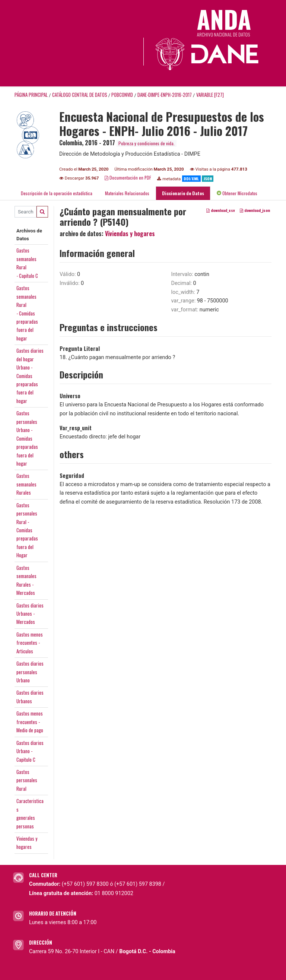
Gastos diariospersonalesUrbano (30, 672)
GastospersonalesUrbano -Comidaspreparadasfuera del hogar (27, 438)
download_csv (221, 210)
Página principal (31, 95)
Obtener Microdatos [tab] (237, 193)
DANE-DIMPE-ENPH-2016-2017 (165, 95)
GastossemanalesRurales (26, 484)
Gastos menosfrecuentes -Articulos (30, 643)
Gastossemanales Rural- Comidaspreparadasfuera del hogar (27, 313)
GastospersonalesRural (27, 780)
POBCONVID (122, 95)
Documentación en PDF (128, 177)
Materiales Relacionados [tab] (127, 193)
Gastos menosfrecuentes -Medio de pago (30, 722)
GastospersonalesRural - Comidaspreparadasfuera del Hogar (27, 530)
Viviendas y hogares (130, 234)
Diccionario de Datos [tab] (183, 193)
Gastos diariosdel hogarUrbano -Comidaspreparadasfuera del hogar (30, 376)
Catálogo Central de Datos (80, 95)
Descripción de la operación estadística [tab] (57, 193)
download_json (255, 210)
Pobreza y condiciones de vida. (147, 143)
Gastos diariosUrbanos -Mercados (30, 614)
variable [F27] (210, 95)
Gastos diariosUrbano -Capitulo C (30, 751)
